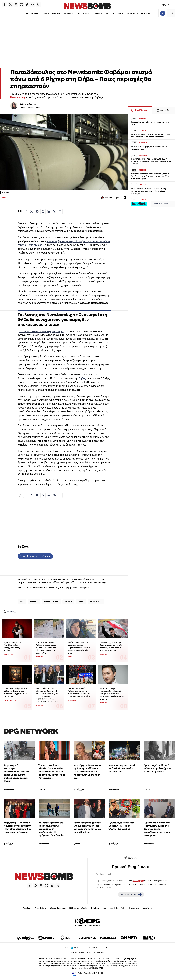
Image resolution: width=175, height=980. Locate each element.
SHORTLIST (146, 13)
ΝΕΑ (22, 602)
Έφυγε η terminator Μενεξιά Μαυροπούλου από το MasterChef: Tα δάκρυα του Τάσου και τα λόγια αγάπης (52, 772)
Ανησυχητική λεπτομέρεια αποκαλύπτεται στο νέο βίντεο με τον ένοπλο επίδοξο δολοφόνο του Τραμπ (16, 773)
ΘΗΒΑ (81, 602)
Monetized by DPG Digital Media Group (96, 948)
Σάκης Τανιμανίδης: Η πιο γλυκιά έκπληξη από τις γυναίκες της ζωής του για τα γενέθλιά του (87, 827)
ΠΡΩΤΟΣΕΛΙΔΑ (132, 13)
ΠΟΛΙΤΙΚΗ (56, 13)
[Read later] (125, 198)
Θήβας (82, 378)
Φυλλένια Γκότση (28, 104)
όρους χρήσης (138, 881)
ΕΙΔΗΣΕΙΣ (34, 602)
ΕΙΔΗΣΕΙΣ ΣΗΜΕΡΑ (51, 602)
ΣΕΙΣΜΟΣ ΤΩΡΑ (96, 602)
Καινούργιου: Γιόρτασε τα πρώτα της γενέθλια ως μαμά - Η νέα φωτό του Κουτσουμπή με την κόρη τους (87, 772)
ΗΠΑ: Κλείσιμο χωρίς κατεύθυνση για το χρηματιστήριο (149, 148)
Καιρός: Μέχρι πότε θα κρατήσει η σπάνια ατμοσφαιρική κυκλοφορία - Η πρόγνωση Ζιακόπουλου (52, 829)
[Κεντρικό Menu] (171, 13)
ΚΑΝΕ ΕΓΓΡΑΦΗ (131, 895)
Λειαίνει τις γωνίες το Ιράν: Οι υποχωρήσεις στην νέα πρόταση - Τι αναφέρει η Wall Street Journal (111, 646)
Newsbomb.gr (18, 97)
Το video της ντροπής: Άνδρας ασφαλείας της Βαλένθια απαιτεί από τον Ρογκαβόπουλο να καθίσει (79, 692)
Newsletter (38, 588)
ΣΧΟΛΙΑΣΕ (106, 198)
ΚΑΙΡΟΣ (120, 13)
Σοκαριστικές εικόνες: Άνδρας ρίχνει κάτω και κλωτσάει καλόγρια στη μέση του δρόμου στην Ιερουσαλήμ (46, 648)
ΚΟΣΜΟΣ (87, 13)
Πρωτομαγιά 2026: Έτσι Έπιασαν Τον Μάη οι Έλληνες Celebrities (121, 826)
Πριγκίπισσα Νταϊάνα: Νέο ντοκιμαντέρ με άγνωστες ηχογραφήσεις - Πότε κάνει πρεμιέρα (150, 191)
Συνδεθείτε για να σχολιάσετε (35, 556)
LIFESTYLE (109, 13)
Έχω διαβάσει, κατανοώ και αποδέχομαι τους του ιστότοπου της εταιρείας (132, 881)
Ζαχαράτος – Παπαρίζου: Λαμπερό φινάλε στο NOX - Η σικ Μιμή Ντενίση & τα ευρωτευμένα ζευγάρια (17, 827)
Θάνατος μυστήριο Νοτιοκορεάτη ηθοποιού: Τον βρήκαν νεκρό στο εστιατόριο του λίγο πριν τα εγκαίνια (112, 694)
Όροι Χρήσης (40, 908)
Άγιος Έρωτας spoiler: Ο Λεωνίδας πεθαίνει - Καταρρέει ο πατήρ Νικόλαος (14, 646)
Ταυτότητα (27, 908)
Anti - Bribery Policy (118, 908)
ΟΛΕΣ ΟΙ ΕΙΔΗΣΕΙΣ (32, 13)
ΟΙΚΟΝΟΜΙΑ (68, 13)
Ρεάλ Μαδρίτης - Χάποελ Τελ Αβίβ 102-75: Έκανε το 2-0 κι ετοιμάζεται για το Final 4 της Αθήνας (151, 161)
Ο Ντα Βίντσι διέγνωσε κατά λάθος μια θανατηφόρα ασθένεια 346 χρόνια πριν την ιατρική (16, 692)
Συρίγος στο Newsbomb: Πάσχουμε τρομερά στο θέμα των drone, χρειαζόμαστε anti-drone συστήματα (157, 829)
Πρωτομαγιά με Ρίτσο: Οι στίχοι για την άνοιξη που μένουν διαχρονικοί (157, 768)
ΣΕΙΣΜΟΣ (69, 602)
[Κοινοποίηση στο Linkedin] (49, 211)
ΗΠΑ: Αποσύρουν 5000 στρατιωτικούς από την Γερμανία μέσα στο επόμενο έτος (150, 135)
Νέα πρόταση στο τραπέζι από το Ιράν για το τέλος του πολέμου (122, 768)
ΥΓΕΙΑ (78, 13)
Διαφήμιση (147, 908)
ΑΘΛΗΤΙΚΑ (98, 13)
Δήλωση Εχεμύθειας (58, 908)
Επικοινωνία (134, 908)
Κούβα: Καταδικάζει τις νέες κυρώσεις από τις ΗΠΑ (150, 123)
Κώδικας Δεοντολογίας (78, 908)
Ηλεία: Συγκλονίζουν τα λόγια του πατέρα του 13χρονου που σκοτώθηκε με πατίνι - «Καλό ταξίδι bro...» (79, 648)
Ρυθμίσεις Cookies (99, 908)
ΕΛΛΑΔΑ (46, 13)
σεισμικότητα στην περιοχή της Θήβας (42, 331)
